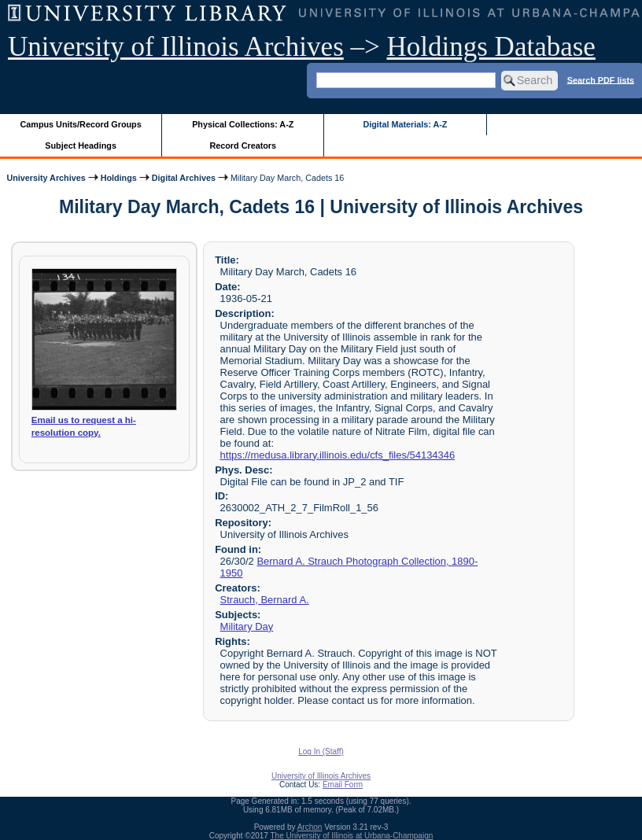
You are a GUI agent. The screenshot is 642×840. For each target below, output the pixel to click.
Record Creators (243, 146)
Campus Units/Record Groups (81, 124)
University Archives (46, 178)
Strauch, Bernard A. (265, 600)
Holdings (119, 178)
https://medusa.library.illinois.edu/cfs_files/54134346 (338, 455)
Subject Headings (81, 146)
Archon (310, 827)
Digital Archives (184, 178)
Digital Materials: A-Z (405, 124)
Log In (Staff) (321, 752)
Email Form (343, 785)
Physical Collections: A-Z (243, 124)
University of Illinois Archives (176, 47)
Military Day (247, 626)
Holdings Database (491, 47)
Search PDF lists (601, 79)
